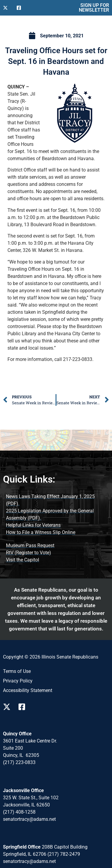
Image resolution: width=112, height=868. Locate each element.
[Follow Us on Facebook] (21, 8)
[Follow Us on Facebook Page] (24, 707)
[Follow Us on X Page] (8, 707)
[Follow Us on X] (7, 8)
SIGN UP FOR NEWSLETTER (94, 8)
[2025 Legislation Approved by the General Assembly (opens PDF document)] (56, 515)
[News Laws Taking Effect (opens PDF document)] (56, 500)
